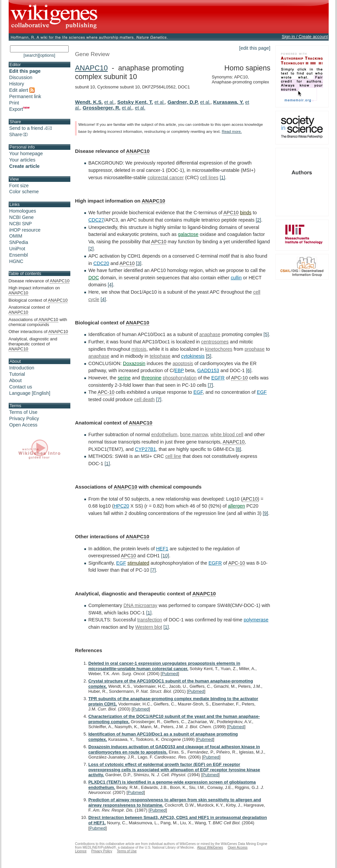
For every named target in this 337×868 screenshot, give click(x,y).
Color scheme (24, 192)
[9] (265, 513)
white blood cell (227, 435)
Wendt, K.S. (89, 102)
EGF (198, 392)
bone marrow (194, 435)
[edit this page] (255, 48)
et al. (109, 102)
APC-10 (239, 378)
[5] (266, 334)
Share (19, 134)
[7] (210, 385)
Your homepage (26, 154)
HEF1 (162, 549)
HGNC (16, 261)
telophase (160, 356)
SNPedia (19, 242)
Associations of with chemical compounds (38, 322)
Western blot (149, 627)
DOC (94, 278)
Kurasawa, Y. (228, 102)
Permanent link (25, 96)
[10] (165, 556)
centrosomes (215, 342)
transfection (150, 620)
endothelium (164, 435)
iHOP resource (25, 230)
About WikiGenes (210, 847)
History (17, 84)
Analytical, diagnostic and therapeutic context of (33, 344)
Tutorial (17, 374)
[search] (31, 55)
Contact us (21, 387)
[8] (238, 449)
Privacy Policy (24, 418)
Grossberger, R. (101, 108)
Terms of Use (23, 412)
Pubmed (170, 674)
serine (124, 378)
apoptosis (183, 363)
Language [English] (30, 393)
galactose (188, 234)
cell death (145, 399)
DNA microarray (140, 605)
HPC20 (121, 506)
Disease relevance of (39, 281)
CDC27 (96, 220)
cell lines (209, 178)
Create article (24, 166)
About (16, 380)
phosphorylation (180, 378)
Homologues (23, 211)
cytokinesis (193, 356)
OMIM (16, 236)
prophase (255, 349)
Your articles (22, 160)
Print (14, 103)
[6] (249, 370)
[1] (222, 178)
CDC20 (101, 263)
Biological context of (38, 300)
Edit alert (22, 90)
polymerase (256, 620)
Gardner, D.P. (183, 102)
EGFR (218, 378)
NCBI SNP (21, 224)
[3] (139, 263)
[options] (47, 55)
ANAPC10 (91, 68)
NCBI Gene (22, 217)
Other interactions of (38, 332)
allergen (236, 506)
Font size (19, 186)
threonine (151, 378)
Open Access (23, 425)
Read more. (232, 131)
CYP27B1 (145, 449)
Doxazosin (134, 363)
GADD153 (208, 370)
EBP (179, 370)
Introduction (22, 368)
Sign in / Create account (305, 37)
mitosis (139, 349)
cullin (236, 278)
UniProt (17, 249)
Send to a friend (31, 128)
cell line (173, 456)
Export (20, 109)
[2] (258, 220)
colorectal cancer (165, 178)
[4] (110, 285)
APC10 (231, 213)
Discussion (21, 77)
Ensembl (19, 255)
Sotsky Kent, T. (135, 102)
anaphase (210, 334)
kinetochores (219, 349)
